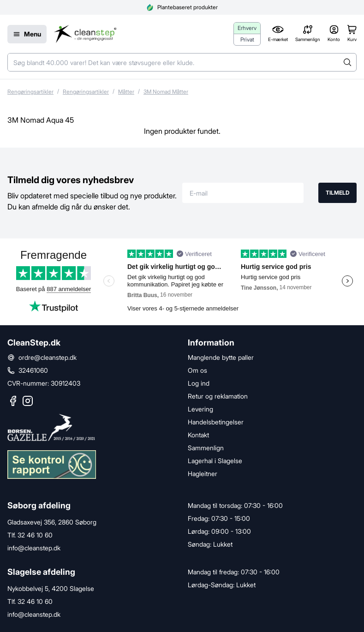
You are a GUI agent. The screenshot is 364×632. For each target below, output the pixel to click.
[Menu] (27, 34)
